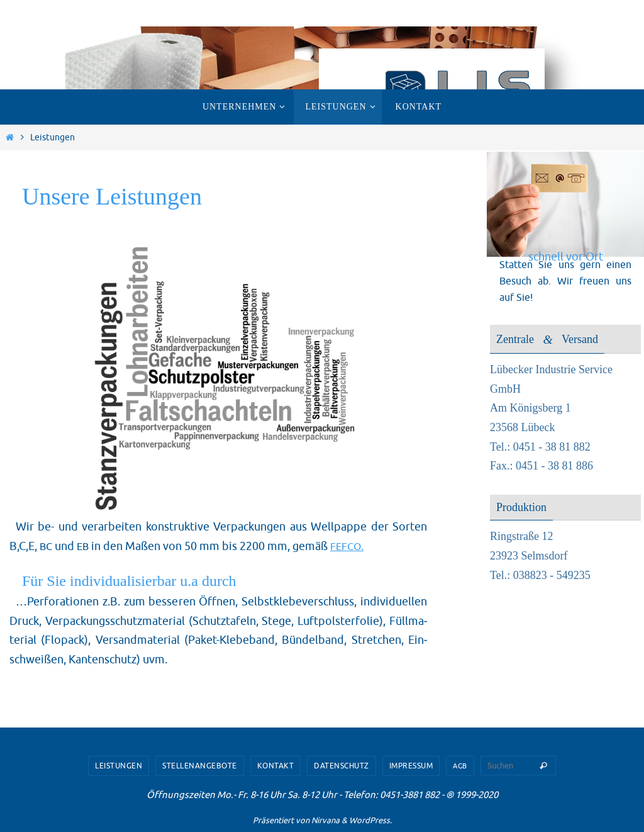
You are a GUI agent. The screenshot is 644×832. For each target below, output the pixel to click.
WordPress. (370, 820)
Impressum (411, 766)
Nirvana (325, 820)
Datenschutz (341, 766)
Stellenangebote (200, 766)
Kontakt (276, 766)
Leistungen (119, 766)
